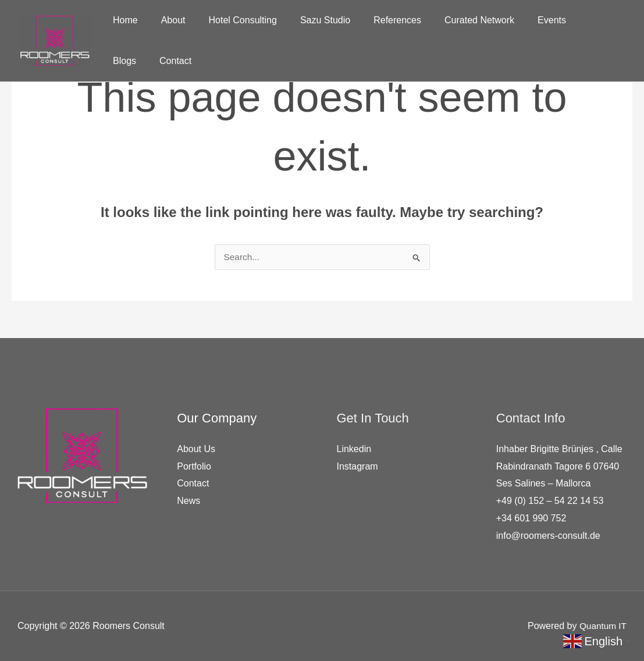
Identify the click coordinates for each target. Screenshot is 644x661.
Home (123, 20)
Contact (127, 61)
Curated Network (454, 20)
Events (522, 20)
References (376, 20)
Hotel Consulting (231, 20)
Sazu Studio (309, 20)
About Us (196, 449)
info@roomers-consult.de (548, 536)
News (188, 501)
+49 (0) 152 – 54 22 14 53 (550, 501)
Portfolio (194, 466)
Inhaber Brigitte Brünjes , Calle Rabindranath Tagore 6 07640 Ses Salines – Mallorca (559, 466)
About (166, 20)
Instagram (357, 466)
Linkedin (354, 449)
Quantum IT (602, 626)
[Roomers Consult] (55, 40)
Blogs (566, 20)
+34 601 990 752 (531, 518)
